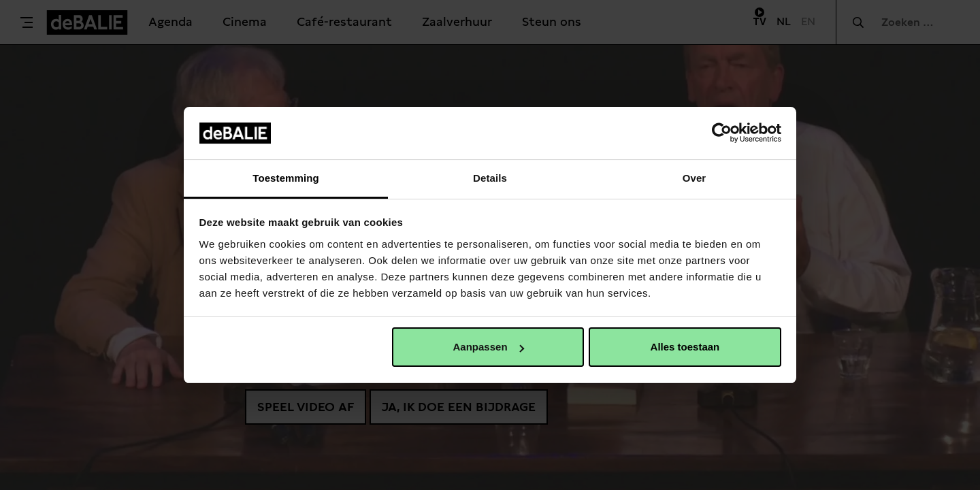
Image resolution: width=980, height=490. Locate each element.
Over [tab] (695, 178)
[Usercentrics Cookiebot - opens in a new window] (722, 133)
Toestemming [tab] (286, 178)
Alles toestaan (685, 347)
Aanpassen (489, 347)
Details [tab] (490, 178)
